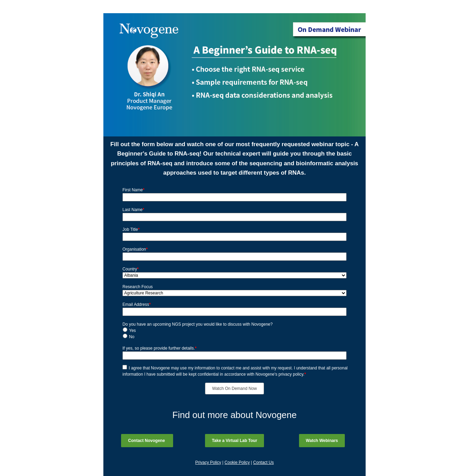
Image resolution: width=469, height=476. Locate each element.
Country (131, 269)
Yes (133, 331)
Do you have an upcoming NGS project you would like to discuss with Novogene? (198, 324)
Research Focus (138, 287)
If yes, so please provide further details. (159, 348)
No (132, 337)
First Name (133, 190)
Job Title (131, 229)
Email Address (137, 304)
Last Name (133, 210)
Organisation (135, 249)
